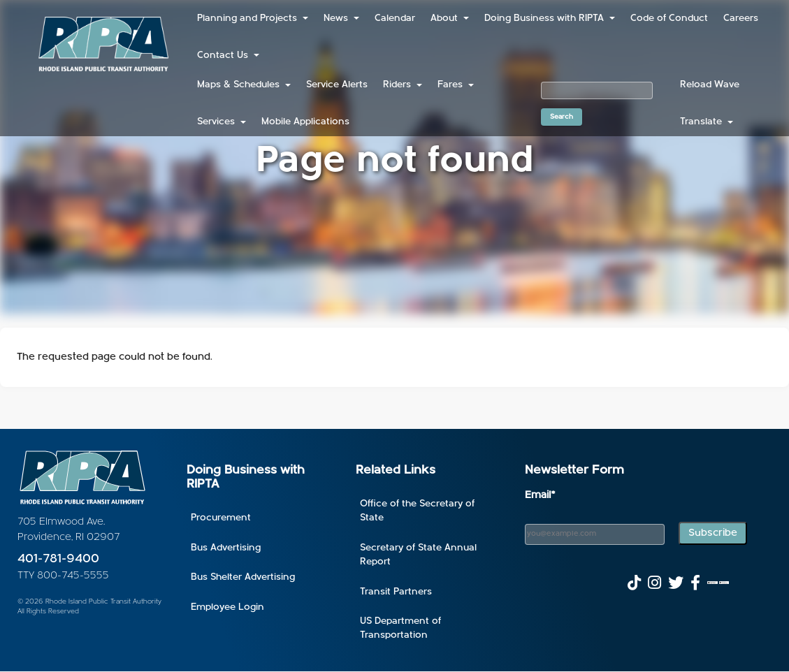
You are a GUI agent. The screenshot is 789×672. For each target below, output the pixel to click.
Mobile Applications (305, 122)
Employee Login (227, 607)
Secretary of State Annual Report (418, 555)
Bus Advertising (226, 548)
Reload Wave (710, 85)
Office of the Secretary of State (417, 511)
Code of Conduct (669, 19)
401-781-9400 (58, 559)
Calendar (395, 19)
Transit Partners (396, 592)
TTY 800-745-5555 (63, 576)
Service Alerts (337, 85)
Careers (741, 19)
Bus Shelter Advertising (243, 577)
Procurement (221, 518)
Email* (540, 496)
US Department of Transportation (400, 628)
